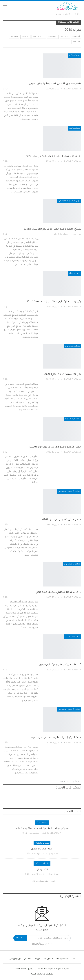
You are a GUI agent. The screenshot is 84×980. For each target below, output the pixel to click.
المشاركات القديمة (70, 782)
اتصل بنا (49, 959)
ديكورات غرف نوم (72, 564)
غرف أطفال (75, 273)
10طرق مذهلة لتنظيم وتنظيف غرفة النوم (59, 592)
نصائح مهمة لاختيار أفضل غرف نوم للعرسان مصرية (53, 229)
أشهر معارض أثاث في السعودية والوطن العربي (55, 84)
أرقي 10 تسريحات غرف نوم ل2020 (63, 374)
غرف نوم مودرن (73, 637)
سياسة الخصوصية (65, 959)
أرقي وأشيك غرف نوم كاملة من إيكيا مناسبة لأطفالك (53, 302)
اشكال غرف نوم (42, 864)
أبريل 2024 (76, 37)
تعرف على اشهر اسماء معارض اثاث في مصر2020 (53, 156)
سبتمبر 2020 (53, 37)
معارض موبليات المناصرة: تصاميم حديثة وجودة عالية (42, 829)
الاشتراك (20, 938)
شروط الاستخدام (33, 959)
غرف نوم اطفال (42, 843)
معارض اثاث (75, 56)
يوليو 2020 (25, 37)
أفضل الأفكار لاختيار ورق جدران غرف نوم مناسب (55, 447)
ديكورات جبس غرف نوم (69, 491)
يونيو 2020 (14, 37)
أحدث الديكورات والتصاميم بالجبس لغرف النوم (56, 738)
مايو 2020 (76, 42)
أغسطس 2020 (39, 37)
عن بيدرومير (15, 959)
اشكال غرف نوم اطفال (42, 849)
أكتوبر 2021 (65, 37)
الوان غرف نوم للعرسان (69, 201)
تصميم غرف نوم (73, 346)
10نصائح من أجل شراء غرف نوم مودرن (60, 665)
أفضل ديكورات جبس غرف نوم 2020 (62, 520)
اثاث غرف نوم (42, 870)
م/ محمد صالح (38, 974)
